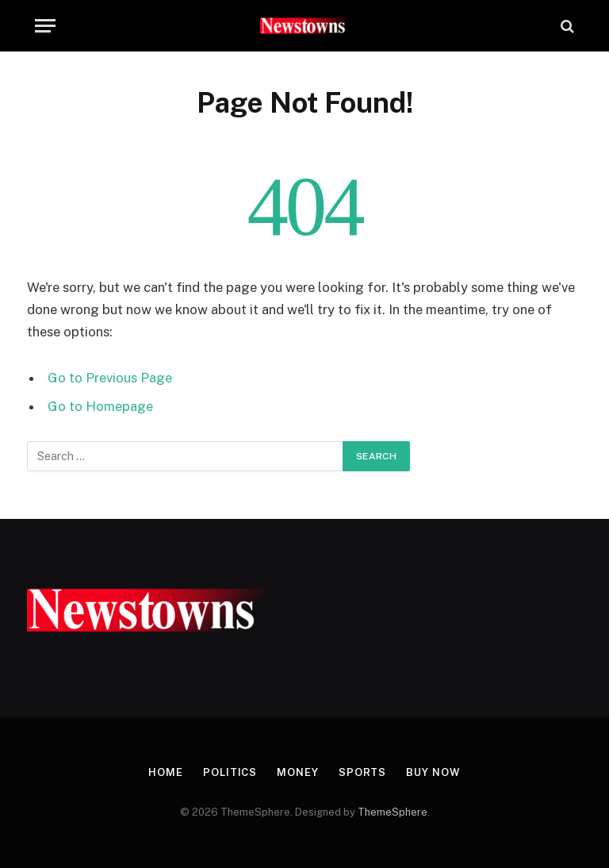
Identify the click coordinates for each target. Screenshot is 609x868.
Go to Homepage (100, 406)
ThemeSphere (393, 812)
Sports (362, 772)
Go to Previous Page (110, 378)
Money (298, 772)
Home (166, 772)
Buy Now (433, 772)
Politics (230, 772)
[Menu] (45, 26)
